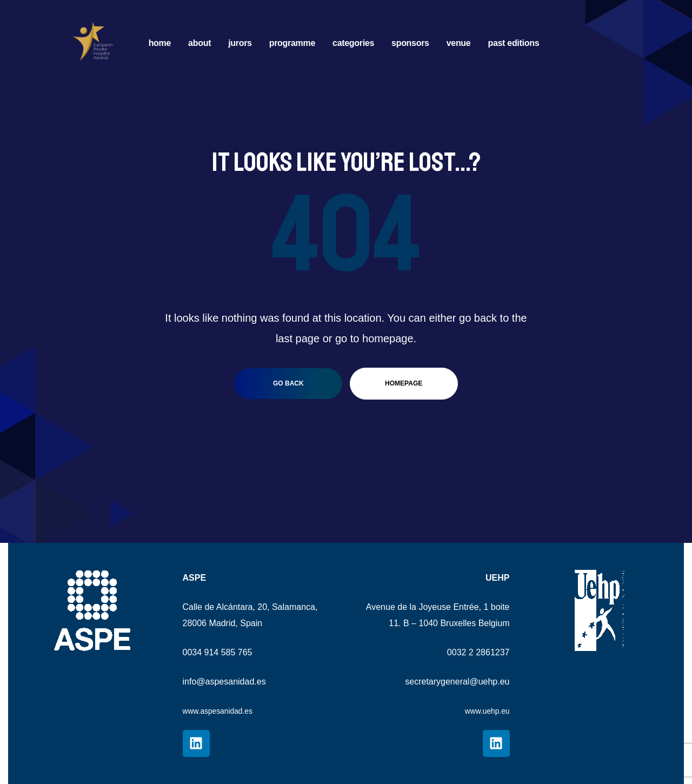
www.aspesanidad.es (223, 711)
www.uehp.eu (483, 711)
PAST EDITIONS (513, 43)
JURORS (240, 43)
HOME (160, 43)
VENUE (459, 43)
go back (288, 383)
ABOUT (199, 43)
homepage (404, 383)
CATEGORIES (353, 43)
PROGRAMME (292, 43)
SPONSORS (410, 43)
